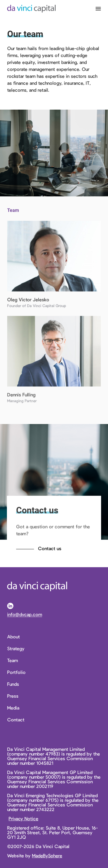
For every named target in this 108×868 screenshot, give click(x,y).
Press (13, 696)
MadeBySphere (47, 855)
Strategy (16, 648)
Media (13, 708)
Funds (13, 684)
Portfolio (16, 672)
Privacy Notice (23, 818)
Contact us (50, 548)
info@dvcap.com (25, 614)
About (14, 637)
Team (13, 660)
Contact (16, 720)
